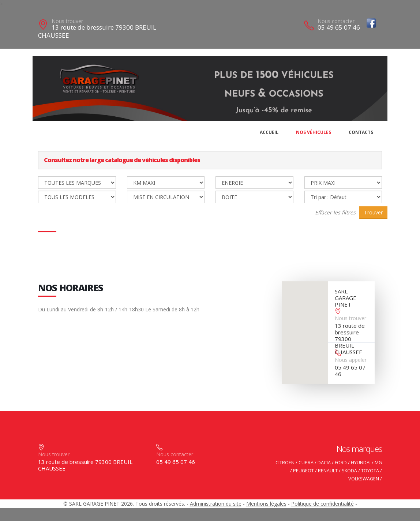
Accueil (269, 132)
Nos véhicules (314, 132)
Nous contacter (336, 21)
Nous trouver (67, 21)
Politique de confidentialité (322, 504)
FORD (341, 463)
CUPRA (306, 463)
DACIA (324, 463)
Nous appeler (351, 360)
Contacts (361, 132)
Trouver (373, 212)
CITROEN (285, 463)
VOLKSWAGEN (364, 479)
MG (378, 463)
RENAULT (328, 471)
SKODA (349, 471)
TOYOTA (370, 471)
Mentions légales (266, 504)
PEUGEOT (303, 471)
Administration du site (216, 504)
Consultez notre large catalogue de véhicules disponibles (122, 160)
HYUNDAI (361, 463)
